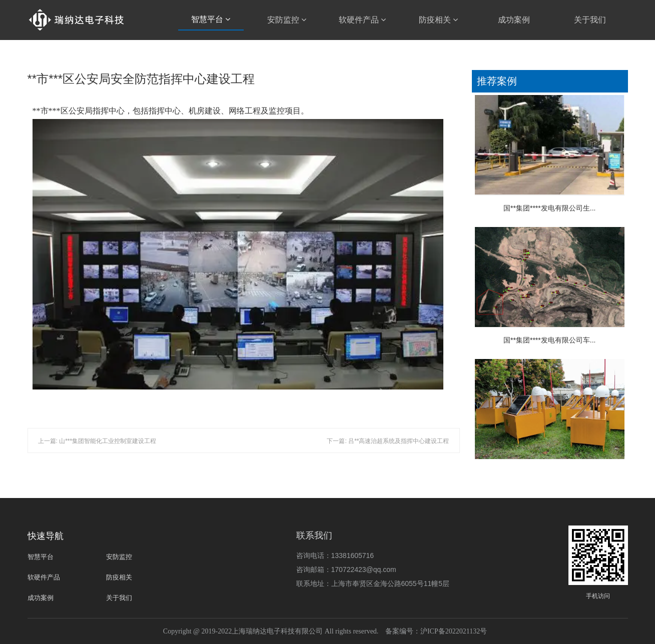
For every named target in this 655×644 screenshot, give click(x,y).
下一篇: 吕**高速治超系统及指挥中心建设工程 (388, 441)
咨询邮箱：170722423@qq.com (346, 569)
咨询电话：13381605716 (335, 555)
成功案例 (514, 20)
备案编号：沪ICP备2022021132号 (436, 631)
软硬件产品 (362, 20)
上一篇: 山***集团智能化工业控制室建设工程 (97, 441)
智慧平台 (211, 19)
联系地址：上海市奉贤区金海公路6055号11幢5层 (373, 583)
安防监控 (287, 20)
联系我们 (314, 535)
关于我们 (590, 20)
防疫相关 (438, 20)
